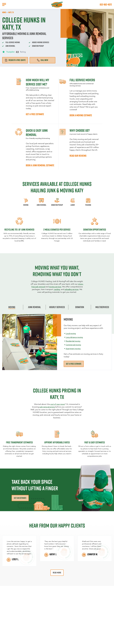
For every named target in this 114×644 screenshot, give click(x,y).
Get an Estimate (20, 501)
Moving (12, 310)
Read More (57, 575)
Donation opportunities (95, 230)
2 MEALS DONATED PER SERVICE (57, 230)
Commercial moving (74, 348)
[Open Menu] (4, 4)
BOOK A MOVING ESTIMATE (81, 115)
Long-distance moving (75, 340)
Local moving (71, 336)
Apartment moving (74, 351)
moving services (62, 287)
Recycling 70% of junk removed (19, 230)
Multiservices (102, 310)
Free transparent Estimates (19, 445)
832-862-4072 (106, 4)
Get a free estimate (74, 366)
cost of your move (58, 407)
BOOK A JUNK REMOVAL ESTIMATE (40, 165)
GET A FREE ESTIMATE (35, 114)
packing (73, 289)
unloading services (39, 292)
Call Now (42, 60)
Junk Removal (34, 310)
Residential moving (74, 344)
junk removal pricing (47, 410)
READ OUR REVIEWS (78, 156)
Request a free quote (15, 60)
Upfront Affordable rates (57, 445)
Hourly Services (57, 310)
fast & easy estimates (95, 445)
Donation (80, 310)
